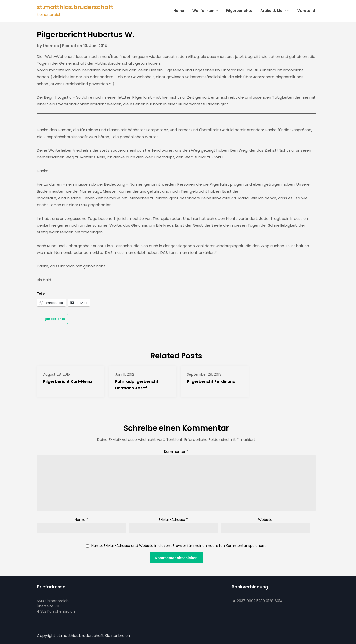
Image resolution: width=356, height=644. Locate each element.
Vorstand (306, 11)
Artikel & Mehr (273, 11)
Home (179, 11)
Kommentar (176, 452)
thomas (51, 46)
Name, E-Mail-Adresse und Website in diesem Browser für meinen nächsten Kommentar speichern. (179, 546)
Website (265, 520)
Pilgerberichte (239, 11)
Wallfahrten (203, 11)
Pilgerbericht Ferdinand (211, 381)
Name (81, 520)
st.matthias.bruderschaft (75, 7)
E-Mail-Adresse (173, 520)
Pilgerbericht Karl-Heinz (68, 381)
